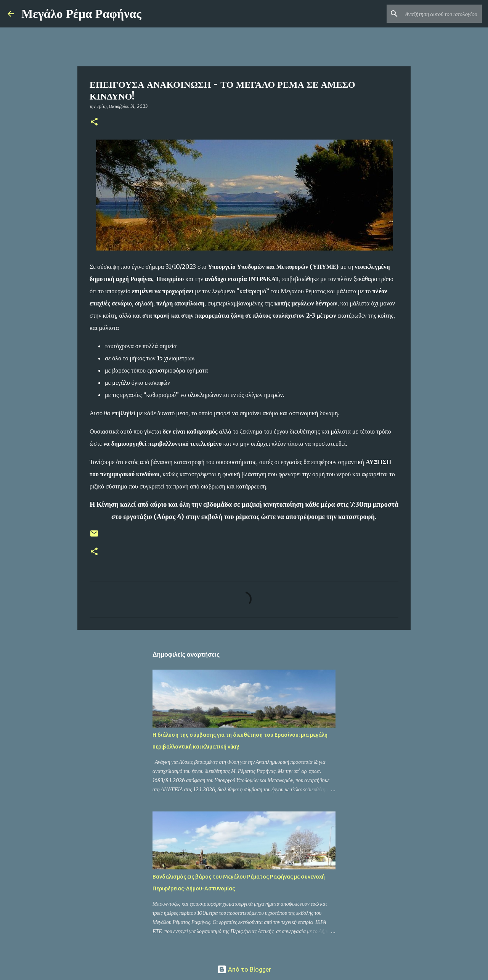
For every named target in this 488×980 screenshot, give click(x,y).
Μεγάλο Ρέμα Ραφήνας (81, 14)
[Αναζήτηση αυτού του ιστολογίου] (442, 14)
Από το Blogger (244, 969)
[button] (94, 122)
